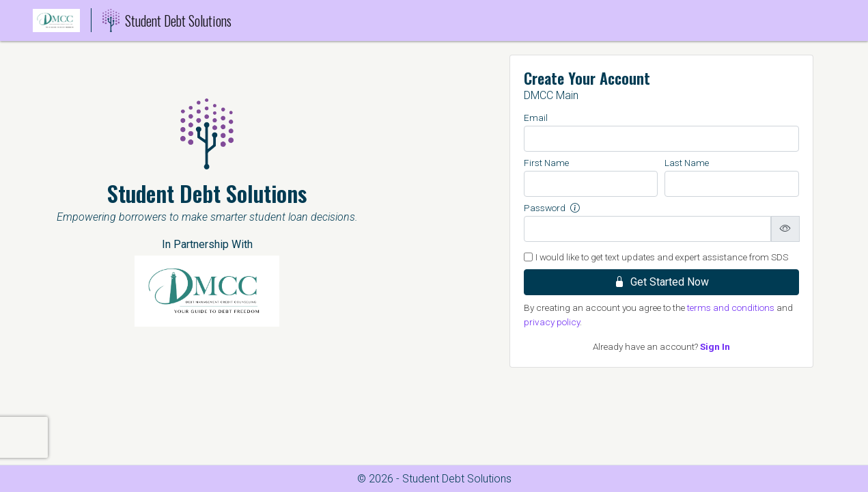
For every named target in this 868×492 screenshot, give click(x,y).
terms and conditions (731, 307)
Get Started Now (661, 282)
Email (536, 118)
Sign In (715, 346)
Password (552, 208)
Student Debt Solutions (167, 20)
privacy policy (552, 322)
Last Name (687, 163)
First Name (546, 163)
